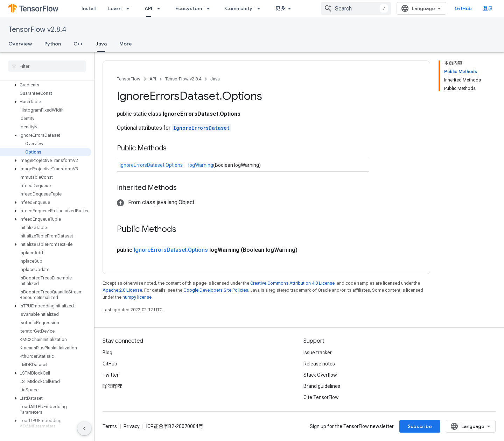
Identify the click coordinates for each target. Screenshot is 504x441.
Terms (110, 426)
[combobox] (356, 8)
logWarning (201, 165)
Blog (107, 353)
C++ (78, 44)
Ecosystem (189, 8)
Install (89, 8)
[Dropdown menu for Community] (261, 8)
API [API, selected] (148, 8)
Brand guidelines (322, 386)
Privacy (132, 426)
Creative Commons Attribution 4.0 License (292, 283)
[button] (46, 85)
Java (215, 79)
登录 (488, 8)
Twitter (111, 375)
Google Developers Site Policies (216, 290)
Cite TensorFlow (321, 397)
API (153, 79)
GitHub (463, 8)
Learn (115, 8)
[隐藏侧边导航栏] (84, 428)
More (126, 44)
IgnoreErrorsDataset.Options (151, 165)
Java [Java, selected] (101, 44)
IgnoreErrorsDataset (201, 128)
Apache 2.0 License (122, 290)
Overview (20, 44)
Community (239, 8)
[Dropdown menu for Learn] (130, 8)
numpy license (137, 297)
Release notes (319, 364)
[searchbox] (47, 66)
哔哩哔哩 (112, 386)
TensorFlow (129, 79)
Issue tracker (318, 353)
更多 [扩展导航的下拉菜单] (280, 8)
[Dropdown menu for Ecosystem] (210, 8)
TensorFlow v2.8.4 (37, 30)
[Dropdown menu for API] (161, 8)
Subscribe (420, 426)
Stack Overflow (320, 375)
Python (53, 44)
